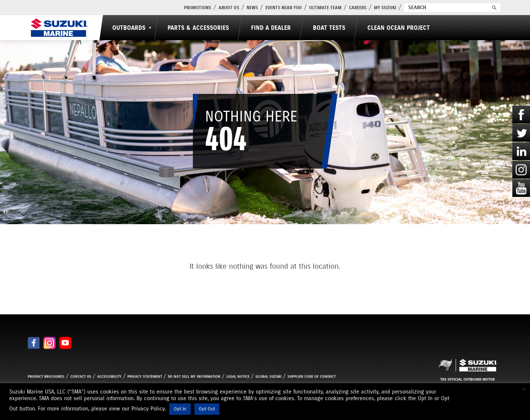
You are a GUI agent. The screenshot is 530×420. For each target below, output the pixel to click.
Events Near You (284, 8)
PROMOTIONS (198, 8)
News (252, 8)
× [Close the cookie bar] (524, 389)
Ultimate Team (325, 8)
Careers (358, 8)
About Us (229, 8)
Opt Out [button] (207, 409)
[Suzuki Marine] (59, 28)
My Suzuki (385, 8)
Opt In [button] (180, 409)
